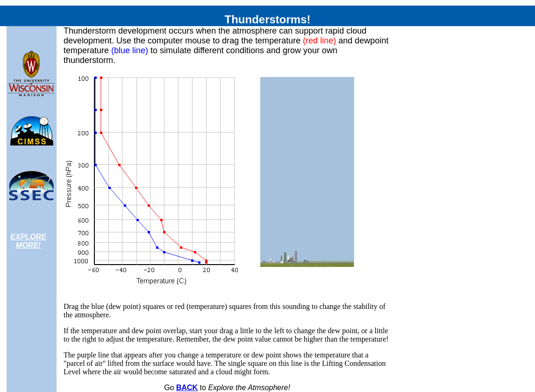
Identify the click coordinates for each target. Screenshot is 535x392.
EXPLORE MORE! (28, 241)
